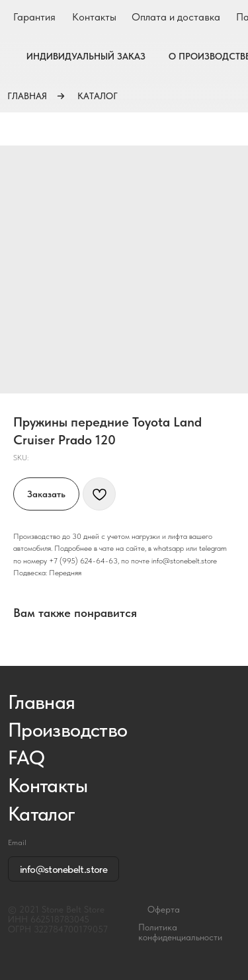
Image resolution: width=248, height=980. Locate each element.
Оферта (164, 910)
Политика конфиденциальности (180, 932)
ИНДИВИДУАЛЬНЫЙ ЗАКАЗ (86, 56)
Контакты (94, 17)
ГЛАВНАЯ (27, 96)
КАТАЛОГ (98, 96)
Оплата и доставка (176, 17)
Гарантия (34, 17)
